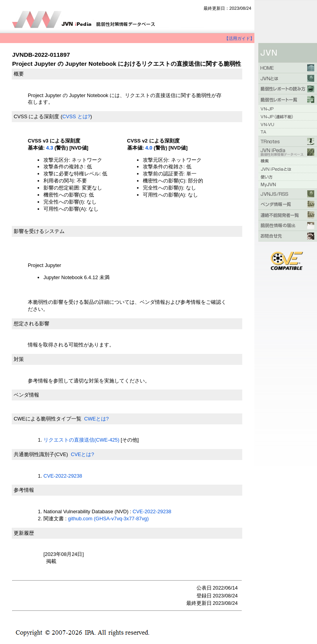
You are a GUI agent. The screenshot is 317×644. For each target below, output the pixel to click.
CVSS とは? (76, 116)
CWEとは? (96, 419)
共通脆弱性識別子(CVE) (41, 454)
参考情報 (24, 490)
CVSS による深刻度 (36, 116)
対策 (19, 359)
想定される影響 (32, 324)
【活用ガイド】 (239, 38)
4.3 (50, 148)
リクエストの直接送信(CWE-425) (81, 440)
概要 (19, 74)
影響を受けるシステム (39, 231)
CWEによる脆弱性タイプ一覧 (48, 419)
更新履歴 (24, 533)
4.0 (149, 148)
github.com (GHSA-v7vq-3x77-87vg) (108, 519)
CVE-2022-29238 (63, 476)
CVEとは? (82, 454)
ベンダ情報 (26, 395)
